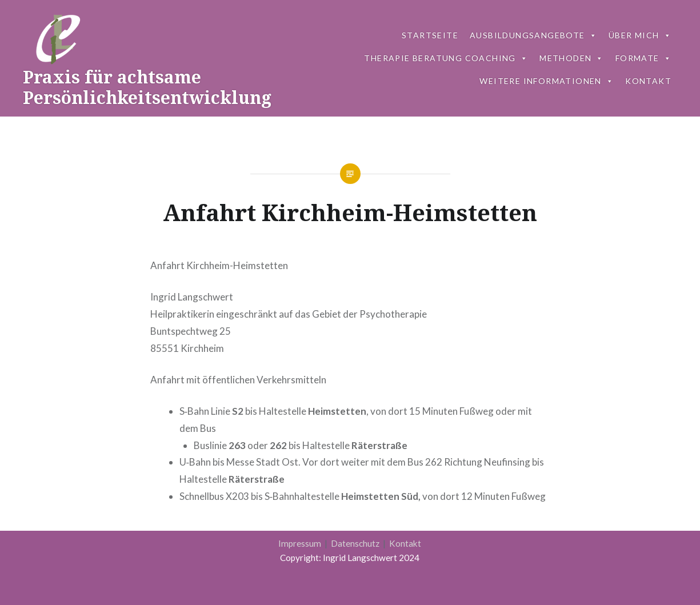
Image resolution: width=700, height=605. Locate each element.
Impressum (301, 543)
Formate (643, 58)
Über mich (640, 35)
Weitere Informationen (547, 81)
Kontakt (405, 543)
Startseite (430, 35)
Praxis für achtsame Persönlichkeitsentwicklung (147, 87)
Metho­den (572, 58)
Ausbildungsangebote (533, 35)
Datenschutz (356, 543)
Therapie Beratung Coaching (446, 58)
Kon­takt (648, 81)
